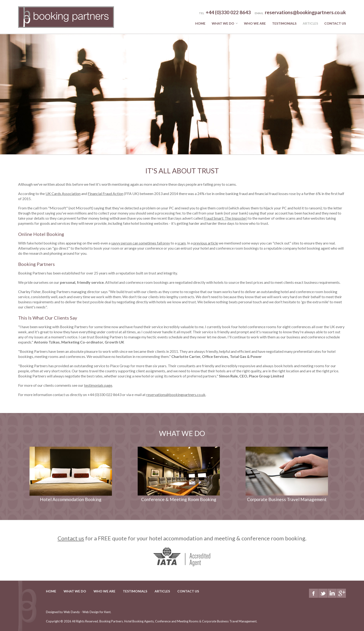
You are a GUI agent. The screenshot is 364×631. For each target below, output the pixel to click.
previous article (206, 243)
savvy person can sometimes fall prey (141, 243)
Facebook (314, 593)
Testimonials (284, 23)
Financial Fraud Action (106, 193)
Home (200, 23)
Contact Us (335, 23)
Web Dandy (72, 612)
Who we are (255, 23)
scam (182, 243)
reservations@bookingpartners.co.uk (305, 12)
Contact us (71, 538)
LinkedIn (332, 593)
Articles (310, 23)
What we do (223, 23)
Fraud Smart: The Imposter (225, 218)
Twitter (323, 593)
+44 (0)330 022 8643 (104, 395)
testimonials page (98, 385)
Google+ (341, 593)
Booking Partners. (178, 621)
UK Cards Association (63, 193)
